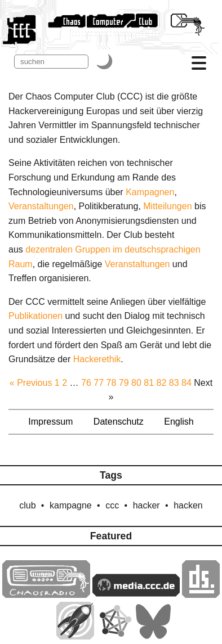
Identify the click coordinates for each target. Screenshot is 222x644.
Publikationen (35, 316)
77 (99, 383)
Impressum (50, 422)
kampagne (71, 505)
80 (136, 383)
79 (124, 383)
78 (112, 383)
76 (86, 383)
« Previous (31, 383)
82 (162, 383)
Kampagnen (150, 192)
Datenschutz (119, 422)
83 (174, 383)
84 (187, 383)
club (27, 505)
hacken (188, 505)
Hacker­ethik (97, 359)
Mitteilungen (167, 206)
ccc (112, 505)
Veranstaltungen (41, 206)
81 (149, 383)
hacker (146, 505)
